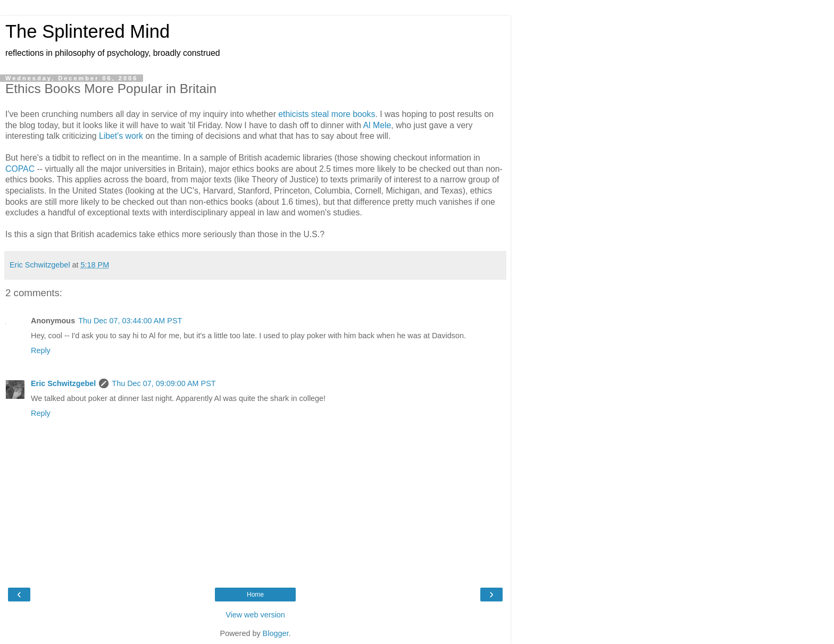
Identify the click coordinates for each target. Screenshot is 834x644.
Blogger (276, 633)
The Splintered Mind (87, 31)
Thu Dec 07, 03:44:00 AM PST (130, 321)
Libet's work (121, 136)
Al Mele (377, 125)
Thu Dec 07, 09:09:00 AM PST (164, 383)
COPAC (20, 169)
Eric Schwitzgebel (63, 383)
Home (255, 595)
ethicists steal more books (327, 114)
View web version (255, 615)
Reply (41, 350)
